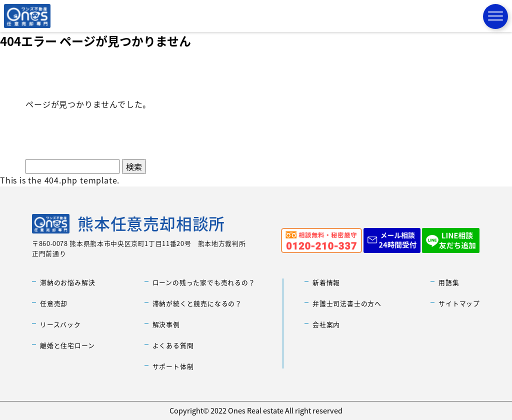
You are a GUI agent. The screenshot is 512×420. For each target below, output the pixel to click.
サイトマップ (459, 303)
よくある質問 (173, 345)
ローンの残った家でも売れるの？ (204, 282)
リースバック (60, 324)
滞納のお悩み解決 (67, 282)
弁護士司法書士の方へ (347, 303)
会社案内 (326, 324)
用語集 (449, 282)
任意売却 (54, 303)
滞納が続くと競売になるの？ (197, 303)
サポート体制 (173, 366)
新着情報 (326, 282)
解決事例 (166, 324)
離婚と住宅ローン (67, 345)
